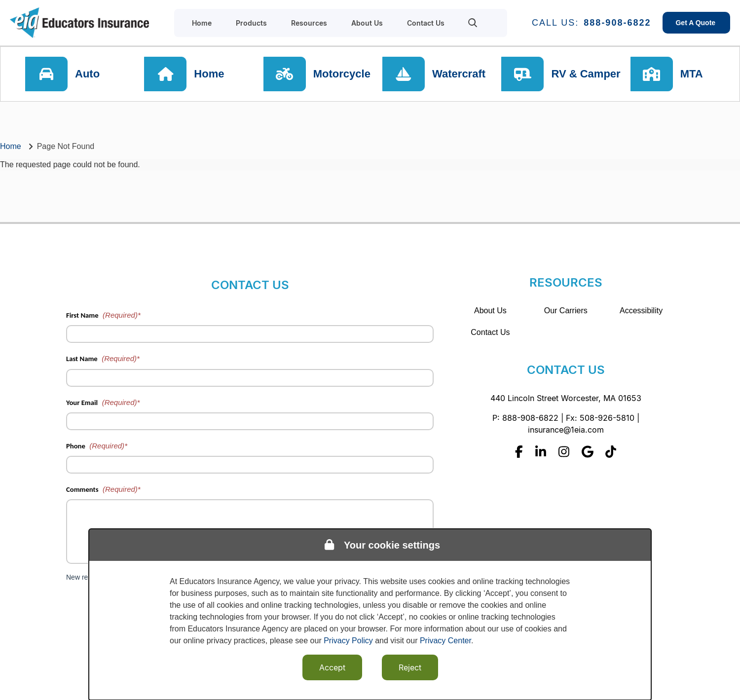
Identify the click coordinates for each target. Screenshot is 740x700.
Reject (410, 667)
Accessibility (641, 311)
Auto (87, 74)
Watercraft (459, 74)
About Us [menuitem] (367, 23)
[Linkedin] (541, 452)
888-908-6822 (617, 23)
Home (209, 74)
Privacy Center (445, 641)
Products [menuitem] (251, 23)
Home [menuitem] (202, 23)
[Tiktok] (611, 452)
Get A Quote (696, 23)
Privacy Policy (348, 641)
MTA (692, 74)
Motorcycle (342, 74)
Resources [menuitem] (309, 23)
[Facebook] (519, 452)
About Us (490, 311)
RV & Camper (586, 74)
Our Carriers (566, 311)
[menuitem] (473, 23)
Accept (332, 667)
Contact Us (490, 332)
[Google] (588, 452)
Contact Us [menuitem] (426, 23)
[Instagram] (564, 452)
